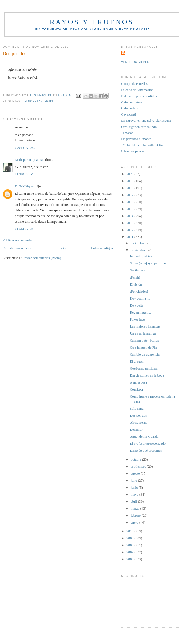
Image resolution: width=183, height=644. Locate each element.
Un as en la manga (143, 333)
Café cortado (130, 108)
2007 (130, 552)
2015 (130, 209)
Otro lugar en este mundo (139, 127)
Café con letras (132, 102)
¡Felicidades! (139, 291)
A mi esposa (138, 382)
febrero (136, 515)
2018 (130, 188)
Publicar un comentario (19, 240)
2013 (130, 223)
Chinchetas (32, 101)
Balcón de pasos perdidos (139, 96)
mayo (135, 494)
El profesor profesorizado (148, 443)
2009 (130, 538)
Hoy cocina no (140, 298)
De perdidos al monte (136, 139)
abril (134, 501)
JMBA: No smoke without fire (142, 145)
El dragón (137, 361)
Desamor (136, 429)
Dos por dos (138, 415)
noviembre (139, 250)
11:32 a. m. (25, 229)
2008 (130, 545)
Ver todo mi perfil (138, 62)
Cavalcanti (129, 114)
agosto (136, 473)
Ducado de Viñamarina (137, 90)
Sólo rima (137, 408)
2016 (130, 202)
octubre (136, 459)
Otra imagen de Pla (143, 347)
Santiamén (137, 270)
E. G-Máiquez (25, 186)
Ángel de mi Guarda (144, 436)
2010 (130, 531)
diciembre (138, 243)
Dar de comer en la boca (147, 375)
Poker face (137, 319)
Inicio (61, 248)
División (136, 284)
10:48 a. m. (25, 147)
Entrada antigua (102, 248)
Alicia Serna (138, 422)
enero (135, 522)
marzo (136, 508)
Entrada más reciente (17, 248)
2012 (130, 230)
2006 (130, 559)
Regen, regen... (140, 312)
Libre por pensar (133, 151)
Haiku (50, 101)
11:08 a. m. (25, 174)
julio (134, 480)
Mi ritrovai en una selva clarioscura (146, 121)
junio (135, 487)
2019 (130, 181)
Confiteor (136, 389)
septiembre (139, 466)
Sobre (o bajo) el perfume (148, 263)
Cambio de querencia (145, 354)
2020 (130, 174)
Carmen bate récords (144, 340)
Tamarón (127, 133)
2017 (130, 195)
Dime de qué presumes (146, 450)
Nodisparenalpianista (30, 160)
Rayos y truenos (92, 22)
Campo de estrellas (134, 84)
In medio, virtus (141, 256)
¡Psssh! (135, 277)
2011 (130, 237)
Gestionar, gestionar (144, 368)
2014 (130, 216)
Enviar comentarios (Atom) (42, 258)
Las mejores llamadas (145, 326)
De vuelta (136, 305)
